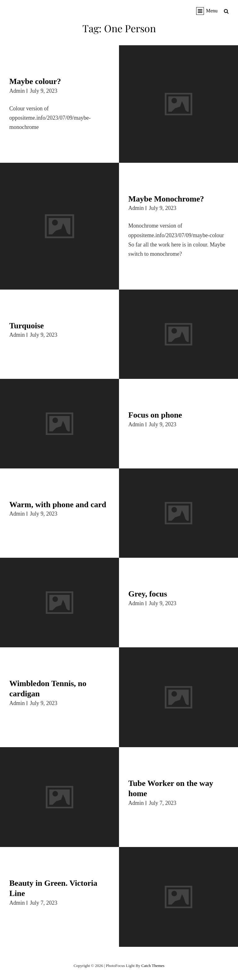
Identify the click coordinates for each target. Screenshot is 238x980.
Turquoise (26, 326)
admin (17, 91)
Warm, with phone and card (58, 505)
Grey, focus (148, 594)
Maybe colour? (35, 81)
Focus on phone (155, 415)
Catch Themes (153, 966)
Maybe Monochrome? (166, 199)
